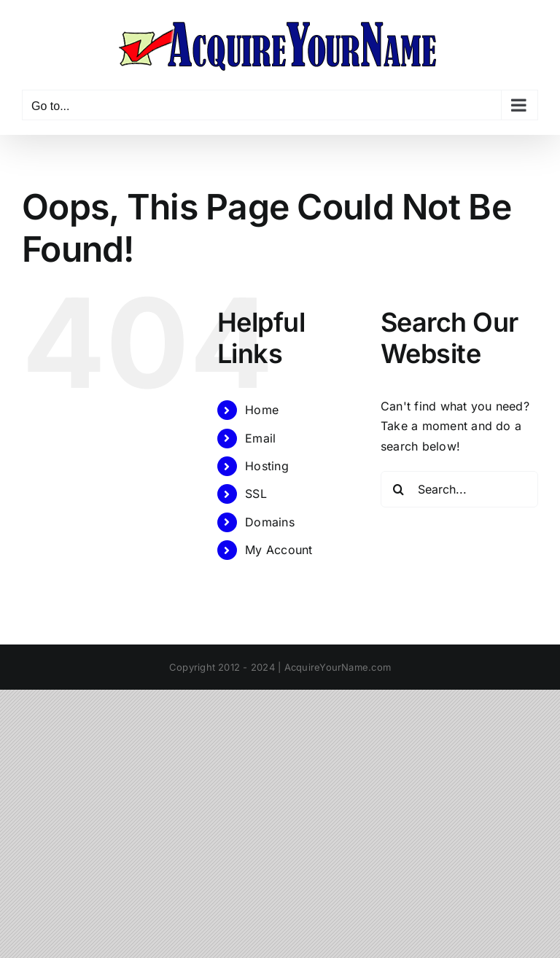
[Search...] (459, 489)
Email (260, 438)
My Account (279, 550)
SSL (256, 494)
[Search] (399, 489)
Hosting (267, 466)
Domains (270, 522)
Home (262, 410)
